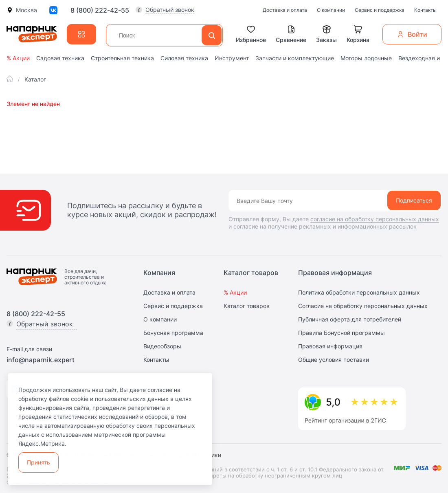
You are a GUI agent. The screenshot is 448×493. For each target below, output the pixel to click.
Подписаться (414, 200)
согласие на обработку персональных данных (375, 219)
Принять (38, 462)
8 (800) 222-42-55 (100, 10)
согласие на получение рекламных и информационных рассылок (325, 226)
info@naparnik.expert (41, 360)
